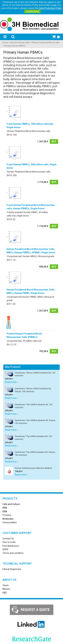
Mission (6, 589)
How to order (9, 542)
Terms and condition (13, 553)
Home (5, 42)
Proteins (7, 515)
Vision (6, 585)
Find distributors (11, 546)
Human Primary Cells (20, 42)
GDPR (5, 549)
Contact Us (8, 539)
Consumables (10, 522)
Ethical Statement (12, 569)
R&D (5, 593)
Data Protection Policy (50, 8)
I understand (32, 11)
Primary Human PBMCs (15, 46)
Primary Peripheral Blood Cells (46, 42)
